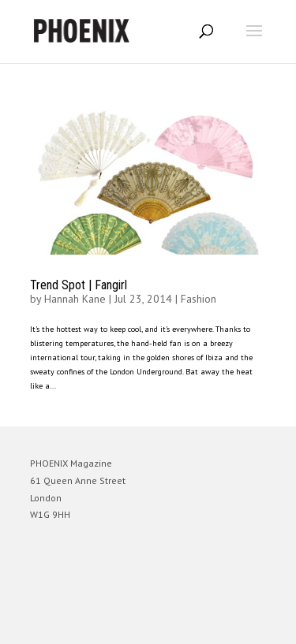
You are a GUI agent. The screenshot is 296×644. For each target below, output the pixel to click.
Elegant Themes (126, 625)
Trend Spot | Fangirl (79, 285)
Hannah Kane (75, 299)
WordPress (225, 625)
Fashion (199, 299)
